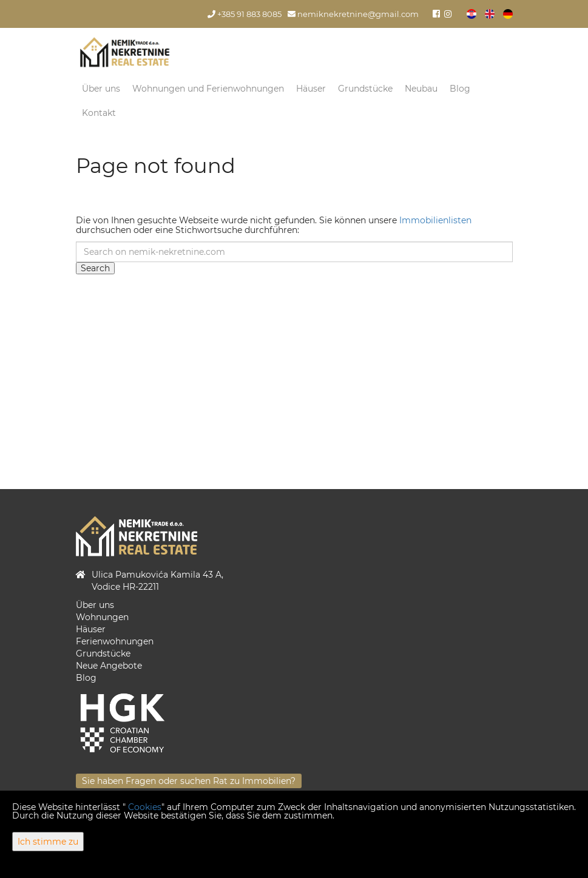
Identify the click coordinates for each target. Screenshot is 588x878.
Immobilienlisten (435, 220)
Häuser (311, 89)
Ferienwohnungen (115, 641)
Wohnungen (102, 617)
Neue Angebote (109, 666)
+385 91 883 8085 (245, 14)
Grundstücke (365, 89)
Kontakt (99, 113)
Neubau (421, 89)
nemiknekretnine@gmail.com (353, 14)
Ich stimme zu (48, 842)
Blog (460, 89)
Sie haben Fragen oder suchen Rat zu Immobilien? (189, 781)
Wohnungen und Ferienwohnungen (208, 89)
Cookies (145, 807)
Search (95, 268)
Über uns (101, 89)
